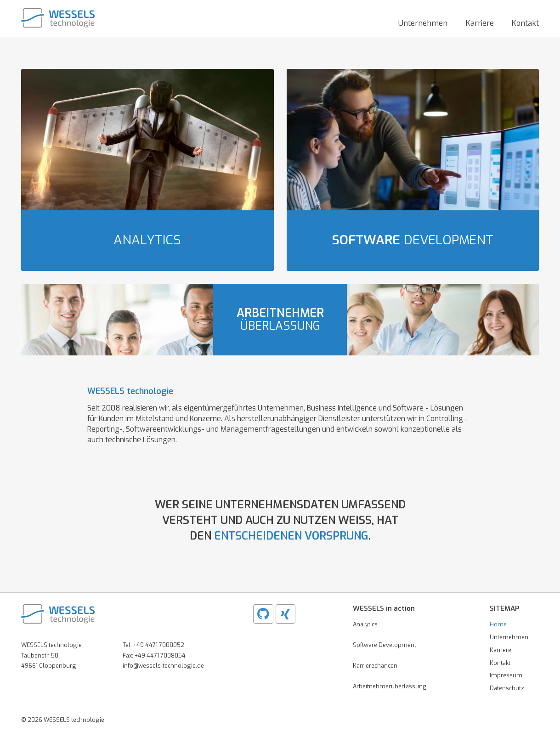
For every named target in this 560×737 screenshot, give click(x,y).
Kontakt (500, 663)
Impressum (506, 675)
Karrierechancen (375, 666)
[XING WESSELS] (286, 614)
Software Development (385, 645)
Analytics (365, 624)
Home (498, 624)
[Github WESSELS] (263, 614)
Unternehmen (509, 637)
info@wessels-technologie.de (163, 666)
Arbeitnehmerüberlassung (390, 686)
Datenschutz (507, 688)
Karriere (501, 650)
